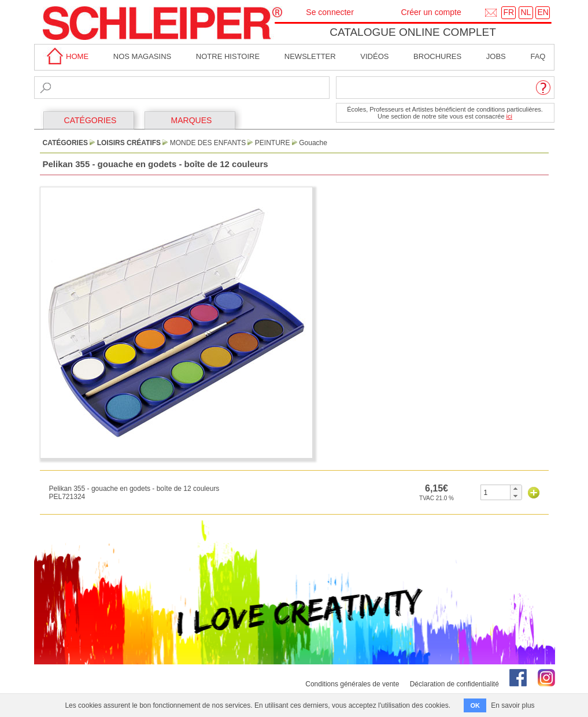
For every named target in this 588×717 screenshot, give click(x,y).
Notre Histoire (228, 56)
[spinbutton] (496, 492)
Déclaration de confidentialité (454, 684)
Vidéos (374, 56)
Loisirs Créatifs (129, 143)
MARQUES (192, 120)
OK (475, 705)
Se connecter (330, 12)
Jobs (496, 56)
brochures (437, 56)
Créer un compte (431, 12)
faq (538, 56)
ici (509, 116)
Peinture (273, 143)
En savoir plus (513, 705)
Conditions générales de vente (352, 684)
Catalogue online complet (413, 32)
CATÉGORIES (90, 120)
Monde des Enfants (208, 143)
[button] (515, 489)
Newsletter (310, 56)
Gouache (313, 143)
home (66, 56)
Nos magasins (142, 56)
